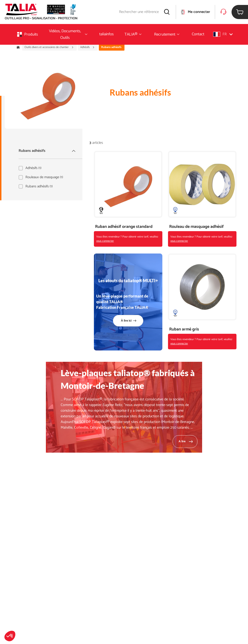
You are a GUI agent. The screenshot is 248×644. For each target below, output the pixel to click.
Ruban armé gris (184, 329)
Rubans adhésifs (48, 151)
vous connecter (105, 241)
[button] (10, 636)
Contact (198, 34)
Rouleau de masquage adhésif (196, 227)
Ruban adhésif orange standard (124, 227)
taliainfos (106, 34)
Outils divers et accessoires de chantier (49, 47)
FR (223, 34)
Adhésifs (87, 47)
